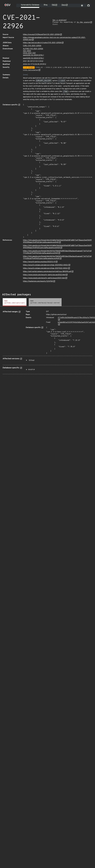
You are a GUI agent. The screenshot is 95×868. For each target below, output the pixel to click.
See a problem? (60, 20)
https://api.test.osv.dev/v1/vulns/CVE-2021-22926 (42, 43)
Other (32, 360)
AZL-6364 (27, 51)
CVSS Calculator (31, 70)
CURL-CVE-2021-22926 (32, 46)
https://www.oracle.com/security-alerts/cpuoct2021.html (44, 278)
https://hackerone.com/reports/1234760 (38, 281)
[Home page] (8, 6)
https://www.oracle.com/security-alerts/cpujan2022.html (44, 275)
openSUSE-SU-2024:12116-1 (33, 55)
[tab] (15, 302)
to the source (83, 22)
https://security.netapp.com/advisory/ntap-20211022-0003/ (45, 268)
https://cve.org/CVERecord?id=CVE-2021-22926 (41, 35)
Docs (64, 5)
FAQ (53, 5)
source (31, 370)
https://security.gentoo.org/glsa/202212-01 (39, 262)
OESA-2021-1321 (29, 53)
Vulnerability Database (30, 5)
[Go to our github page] (88, 6)
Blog (46, 5)
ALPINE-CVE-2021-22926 (33, 49)
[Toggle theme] (82, 6)
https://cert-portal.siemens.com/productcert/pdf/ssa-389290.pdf (47, 272)
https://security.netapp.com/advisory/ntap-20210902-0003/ (46, 265)
